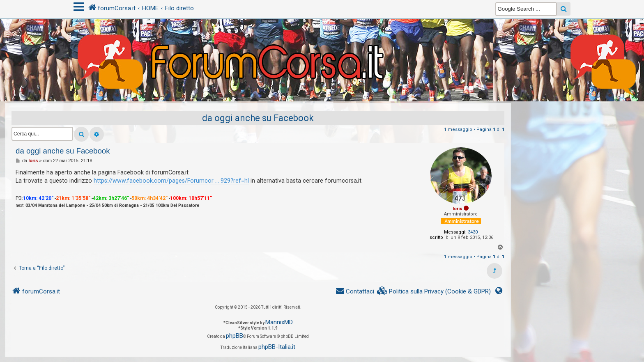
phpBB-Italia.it (277, 347)
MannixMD (279, 322)
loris (458, 209)
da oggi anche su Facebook (258, 118)
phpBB (235, 336)
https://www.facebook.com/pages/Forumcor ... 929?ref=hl (171, 181)
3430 (473, 232)
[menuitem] (434, 292)
